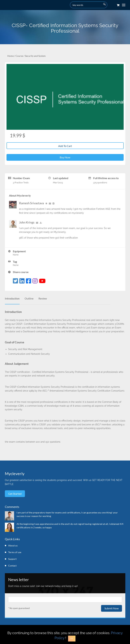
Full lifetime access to (106, 178)
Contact (12, 566)
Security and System (35, 56)
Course (19, 56)
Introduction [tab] (12, 298)
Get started (15, 494)
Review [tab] (43, 298)
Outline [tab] (29, 298)
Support (12, 559)
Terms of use (15, 552)
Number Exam (21, 178)
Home (11, 56)
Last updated (61, 178)
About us (13, 545)
